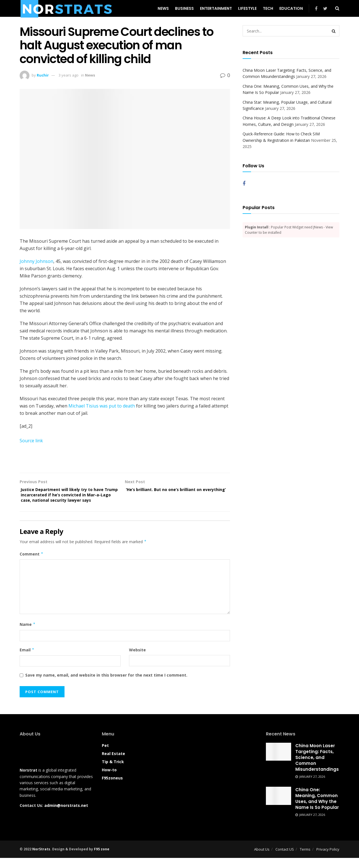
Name (28, 635)
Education (291, 8)
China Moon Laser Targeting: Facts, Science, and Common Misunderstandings (317, 767)
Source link (31, 441)
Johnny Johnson (36, 261)
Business (184, 8)
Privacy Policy (328, 859)
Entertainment (216, 8)
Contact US (285, 859)
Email (27, 660)
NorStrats (41, 859)
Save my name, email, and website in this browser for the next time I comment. (106, 685)
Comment (32, 564)
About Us (262, 859)
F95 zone (102, 859)
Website (137, 660)
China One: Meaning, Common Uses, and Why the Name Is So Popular (317, 809)
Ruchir (43, 75)
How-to (109, 780)
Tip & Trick (113, 771)
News (163, 8)
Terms (305, 859)
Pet (105, 755)
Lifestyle (247, 8)
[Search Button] (334, 31)
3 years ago (69, 75)
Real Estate (113, 763)
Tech (268, 8)
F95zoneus (112, 788)
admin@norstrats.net (66, 815)
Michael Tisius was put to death (102, 406)
